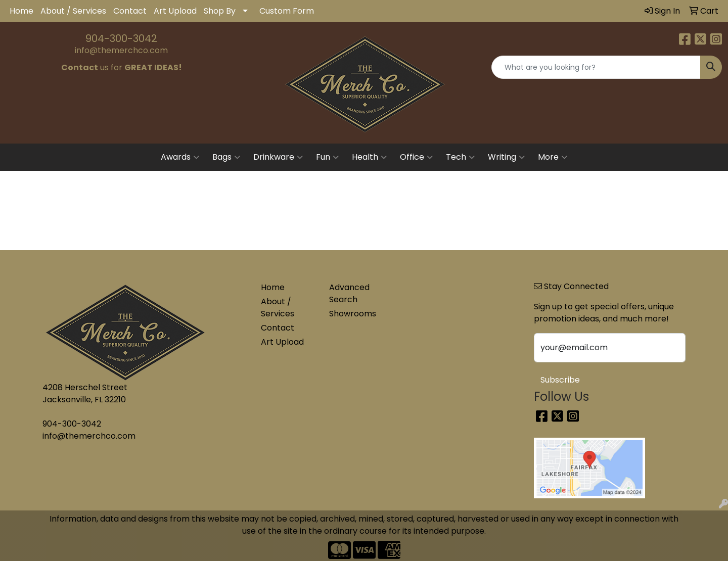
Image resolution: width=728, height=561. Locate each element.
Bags (226, 157)
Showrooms (353, 314)
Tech (460, 157)
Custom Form (287, 11)
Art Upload (175, 11)
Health (369, 157)
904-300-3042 (121, 38)
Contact (130, 11)
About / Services (73, 11)
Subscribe (560, 380)
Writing (506, 157)
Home (21, 11)
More (553, 157)
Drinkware (278, 157)
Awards (180, 157)
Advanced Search (349, 293)
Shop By (220, 11)
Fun (327, 157)
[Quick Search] (596, 67)
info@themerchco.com (121, 50)
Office (416, 157)
